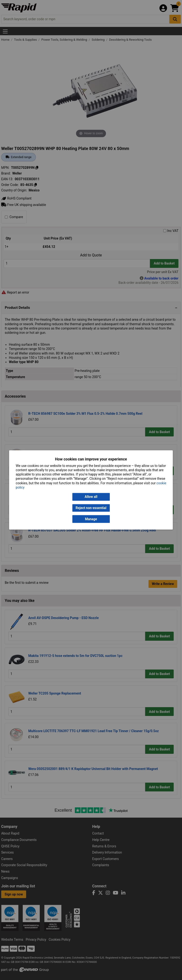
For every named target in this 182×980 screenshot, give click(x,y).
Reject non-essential (91, 508)
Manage (91, 519)
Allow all (91, 497)
